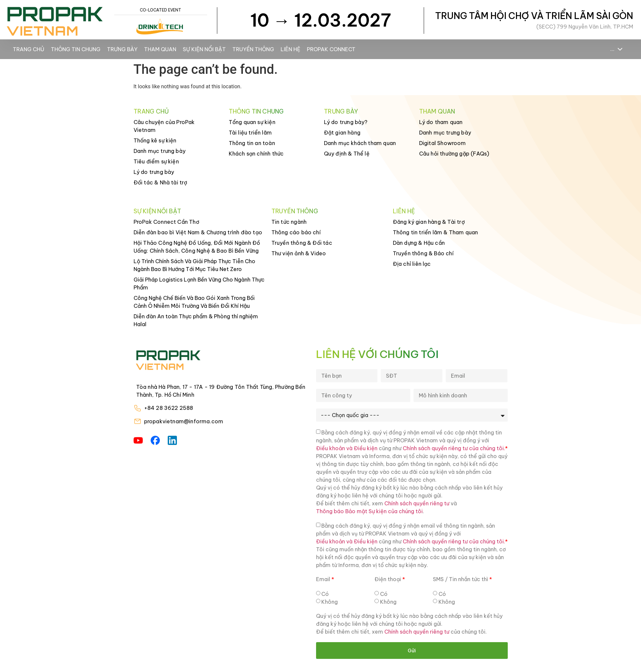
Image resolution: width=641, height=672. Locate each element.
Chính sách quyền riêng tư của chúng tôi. (454, 448)
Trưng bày (122, 49)
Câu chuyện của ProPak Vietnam (164, 126)
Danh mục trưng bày (160, 151)
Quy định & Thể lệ (347, 154)
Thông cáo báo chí (296, 232)
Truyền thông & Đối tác (302, 243)
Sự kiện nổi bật (204, 49)
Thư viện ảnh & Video (299, 253)
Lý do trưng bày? (346, 122)
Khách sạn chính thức (256, 154)
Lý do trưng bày (154, 172)
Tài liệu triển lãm (250, 133)
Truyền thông (253, 49)
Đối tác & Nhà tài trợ (160, 182)
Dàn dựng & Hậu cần (419, 243)
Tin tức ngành (289, 222)
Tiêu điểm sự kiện (156, 161)
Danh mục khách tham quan (360, 143)
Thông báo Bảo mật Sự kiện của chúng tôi (369, 511)
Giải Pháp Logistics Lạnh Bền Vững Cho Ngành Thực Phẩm (199, 283)
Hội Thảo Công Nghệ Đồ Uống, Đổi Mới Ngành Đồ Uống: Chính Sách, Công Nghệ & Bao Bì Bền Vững (197, 247)
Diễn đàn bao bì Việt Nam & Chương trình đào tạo (198, 232)
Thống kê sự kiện (155, 140)
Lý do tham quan (441, 122)
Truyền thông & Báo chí (423, 253)
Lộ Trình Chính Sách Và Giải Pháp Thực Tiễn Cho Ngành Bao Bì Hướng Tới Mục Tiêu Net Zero (194, 265)
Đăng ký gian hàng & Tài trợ (429, 222)
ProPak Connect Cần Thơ (166, 222)
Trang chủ (29, 49)
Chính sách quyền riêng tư (417, 503)
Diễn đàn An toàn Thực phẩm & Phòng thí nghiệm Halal (196, 320)
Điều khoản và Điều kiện (347, 448)
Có (325, 594)
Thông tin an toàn (252, 143)
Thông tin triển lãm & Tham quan (436, 232)
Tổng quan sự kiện (252, 122)
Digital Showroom (443, 143)
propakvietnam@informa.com (184, 421)
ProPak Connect (331, 49)
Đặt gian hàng (342, 133)
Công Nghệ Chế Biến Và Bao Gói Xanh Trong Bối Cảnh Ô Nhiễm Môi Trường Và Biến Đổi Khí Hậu (194, 302)
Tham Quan (160, 49)
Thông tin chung (76, 49)
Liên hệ (290, 49)
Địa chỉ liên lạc (412, 264)
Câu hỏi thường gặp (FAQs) (454, 154)
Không (330, 602)
